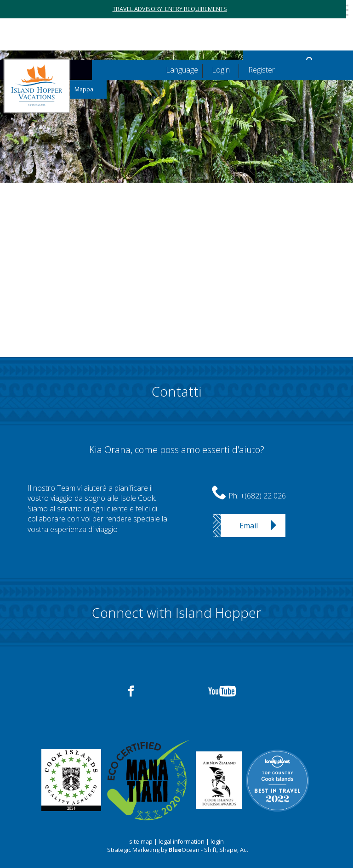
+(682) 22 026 (263, 496)
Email (249, 526)
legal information (182, 842)
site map (141, 842)
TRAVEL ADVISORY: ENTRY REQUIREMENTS (170, 9)
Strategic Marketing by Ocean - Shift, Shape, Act (178, 850)
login (217, 842)
